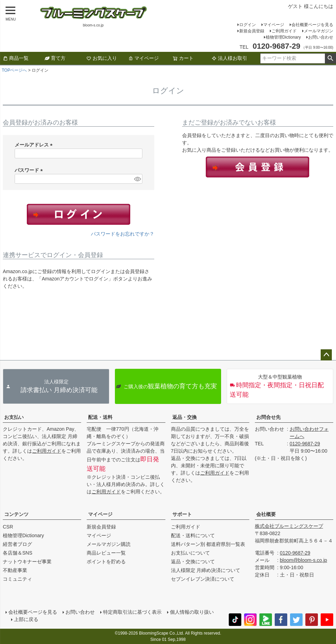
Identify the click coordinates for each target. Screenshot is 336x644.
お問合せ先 (268, 417)
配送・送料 (100, 417)
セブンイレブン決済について (203, 579)
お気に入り (102, 58)
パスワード (30, 170)
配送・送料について (193, 535)
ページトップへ (326, 355)
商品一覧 (16, 58)
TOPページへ (14, 70)
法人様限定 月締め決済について (206, 570)
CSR (8, 527)
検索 (330, 58)
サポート (182, 514)
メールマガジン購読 (109, 544)
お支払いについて (190, 553)
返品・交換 (185, 417)
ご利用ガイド (284, 31)
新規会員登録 (252, 31)
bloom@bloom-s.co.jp (304, 560)
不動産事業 (15, 570)
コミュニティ (17, 579)
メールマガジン (319, 31)
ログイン (248, 25)
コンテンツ (16, 514)
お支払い (14, 417)
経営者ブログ (17, 544)
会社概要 (266, 514)
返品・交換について (193, 562)
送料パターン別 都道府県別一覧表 (208, 544)
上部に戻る (26, 619)
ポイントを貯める (106, 562)
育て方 (55, 58)
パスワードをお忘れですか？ (123, 234)
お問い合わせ (321, 37)
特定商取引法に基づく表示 (132, 612)
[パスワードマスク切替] (137, 179)
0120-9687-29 (305, 444)
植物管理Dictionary (283, 37)
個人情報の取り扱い (192, 612)
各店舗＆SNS (18, 553)
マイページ (274, 25)
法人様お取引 (229, 58)
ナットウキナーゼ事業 (27, 562)
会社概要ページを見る (312, 25)
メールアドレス (35, 145)
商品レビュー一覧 (106, 553)
